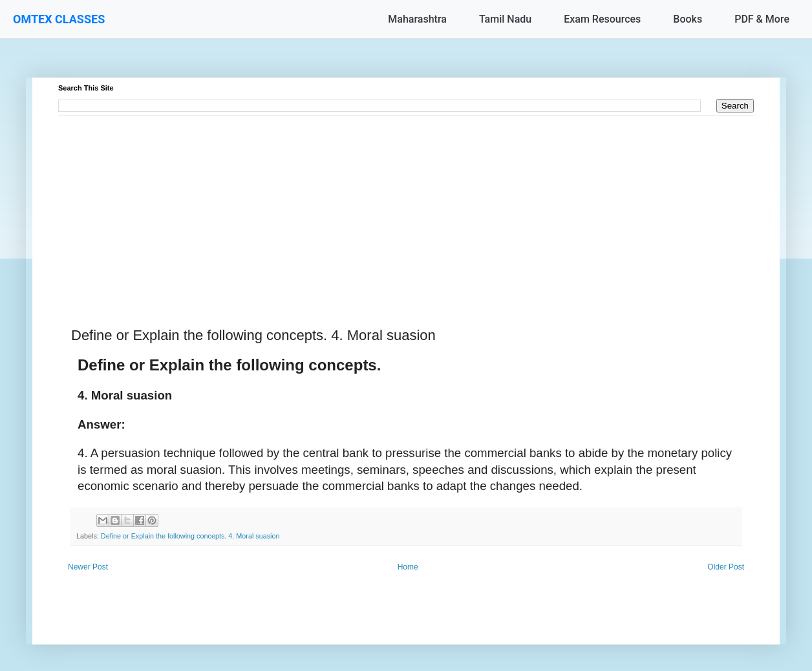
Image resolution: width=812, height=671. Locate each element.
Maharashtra (417, 19)
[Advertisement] (406, 206)
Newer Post (88, 567)
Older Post (726, 567)
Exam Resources (602, 19)
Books (688, 19)
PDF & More (762, 19)
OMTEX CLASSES (59, 19)
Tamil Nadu (505, 19)
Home (408, 567)
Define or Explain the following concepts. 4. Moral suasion (190, 536)
